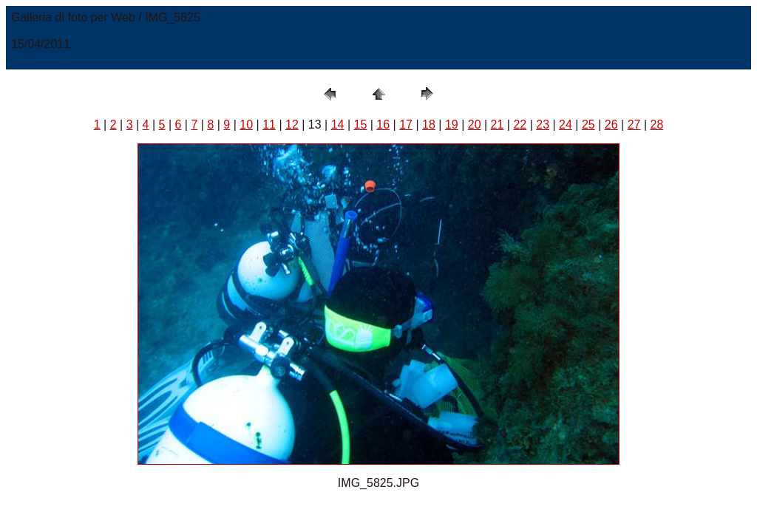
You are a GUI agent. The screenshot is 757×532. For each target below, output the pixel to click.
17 (406, 125)
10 (246, 125)
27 (634, 125)
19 (452, 125)
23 (543, 125)
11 (269, 125)
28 (656, 125)
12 (292, 125)
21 (498, 125)
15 (361, 125)
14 (338, 125)
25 (588, 125)
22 (520, 125)
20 (475, 125)
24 (566, 125)
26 (611, 125)
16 (383, 125)
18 (429, 125)
